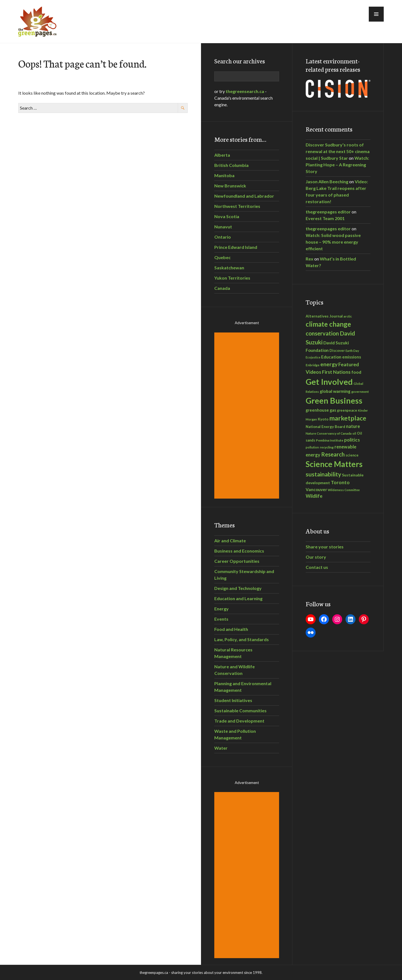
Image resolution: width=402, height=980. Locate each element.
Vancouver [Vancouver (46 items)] (316, 489)
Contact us (317, 567)
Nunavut (223, 227)
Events (221, 619)
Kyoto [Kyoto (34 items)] (323, 419)
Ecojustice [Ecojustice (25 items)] (313, 357)
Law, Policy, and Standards (242, 639)
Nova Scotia (227, 216)
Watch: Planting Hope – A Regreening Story (337, 165)
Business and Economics (239, 551)
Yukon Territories (232, 278)
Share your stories (325, 547)
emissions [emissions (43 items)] (352, 357)
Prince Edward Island (236, 247)
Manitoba (224, 175)
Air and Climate (230, 541)
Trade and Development (239, 721)
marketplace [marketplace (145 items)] (348, 418)
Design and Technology (238, 588)
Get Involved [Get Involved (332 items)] (329, 382)
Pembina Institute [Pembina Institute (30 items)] (330, 440)
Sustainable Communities (240, 710)
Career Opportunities (237, 561)
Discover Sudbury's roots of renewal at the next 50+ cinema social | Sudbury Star (338, 151)
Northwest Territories (237, 206)
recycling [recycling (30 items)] (327, 447)
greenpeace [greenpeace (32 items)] (347, 410)
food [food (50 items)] (356, 372)
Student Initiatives (233, 700)
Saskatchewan (229, 268)
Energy (221, 609)
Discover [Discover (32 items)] (337, 351)
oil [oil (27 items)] (354, 433)
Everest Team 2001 (325, 218)
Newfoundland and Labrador (244, 196)
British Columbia (231, 165)
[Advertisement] (248, 416)
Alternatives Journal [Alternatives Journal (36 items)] (324, 316)
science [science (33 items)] (352, 455)
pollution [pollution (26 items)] (312, 447)
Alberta (222, 155)
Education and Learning (238, 598)
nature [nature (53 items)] (353, 426)
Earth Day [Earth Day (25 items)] (352, 351)
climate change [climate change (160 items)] (328, 324)
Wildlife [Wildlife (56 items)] (314, 496)
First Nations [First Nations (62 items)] (336, 372)
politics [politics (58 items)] (352, 440)
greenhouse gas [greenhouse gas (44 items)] (321, 410)
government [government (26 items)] (360, 392)
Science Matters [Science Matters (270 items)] (334, 464)
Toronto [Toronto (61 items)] (340, 482)
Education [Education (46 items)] (331, 357)
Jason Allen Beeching (327, 181)
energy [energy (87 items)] (329, 364)
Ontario (223, 237)
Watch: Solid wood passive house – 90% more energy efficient (333, 242)
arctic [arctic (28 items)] (348, 316)
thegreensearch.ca (245, 91)
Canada (222, 288)
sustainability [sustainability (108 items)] (323, 474)
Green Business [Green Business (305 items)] (334, 401)
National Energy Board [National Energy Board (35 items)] (325, 427)
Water (221, 748)
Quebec (222, 257)
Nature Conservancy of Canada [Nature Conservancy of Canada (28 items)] (329, 433)
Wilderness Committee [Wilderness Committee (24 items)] (344, 490)
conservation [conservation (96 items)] (322, 333)
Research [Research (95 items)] (333, 454)
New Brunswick (230, 186)
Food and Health (231, 629)
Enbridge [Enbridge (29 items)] (313, 365)
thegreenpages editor (328, 212)
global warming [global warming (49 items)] (335, 391)
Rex (310, 259)
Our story (316, 557)
